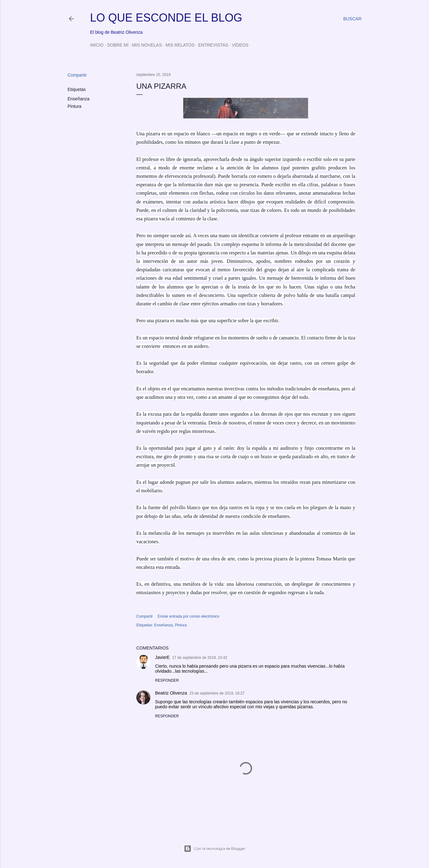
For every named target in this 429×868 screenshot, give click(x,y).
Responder (167, 680)
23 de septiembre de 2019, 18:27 (217, 693)
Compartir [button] (77, 75)
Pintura (74, 106)
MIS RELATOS (180, 45)
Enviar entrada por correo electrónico (188, 616)
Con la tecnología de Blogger (215, 849)
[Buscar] (352, 19)
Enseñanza (78, 99)
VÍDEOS (240, 45)
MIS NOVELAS (147, 45)
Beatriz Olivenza (171, 693)
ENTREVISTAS (213, 45)
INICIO (97, 45)
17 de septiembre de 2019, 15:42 (200, 658)
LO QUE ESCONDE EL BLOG (166, 18)
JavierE (162, 657)
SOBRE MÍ (118, 45)
